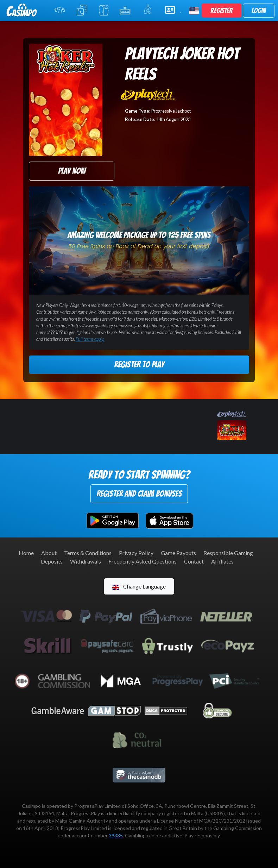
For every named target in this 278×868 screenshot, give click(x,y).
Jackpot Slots (127, 10)
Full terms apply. (90, 339)
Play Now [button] (72, 171)
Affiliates (222, 561)
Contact (194, 561)
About (49, 553)
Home (26, 553)
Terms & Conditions (88, 553)
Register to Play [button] (139, 364)
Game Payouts (178, 553)
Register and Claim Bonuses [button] (139, 494)
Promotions (150, 10)
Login (259, 11)
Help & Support (173, 10)
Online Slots (61, 10)
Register (222, 11)
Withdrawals (86, 561)
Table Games (83, 10)
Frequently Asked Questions (143, 561)
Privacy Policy (136, 553)
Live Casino (104, 10)
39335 (116, 835)
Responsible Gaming (228, 553)
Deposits (52, 561)
